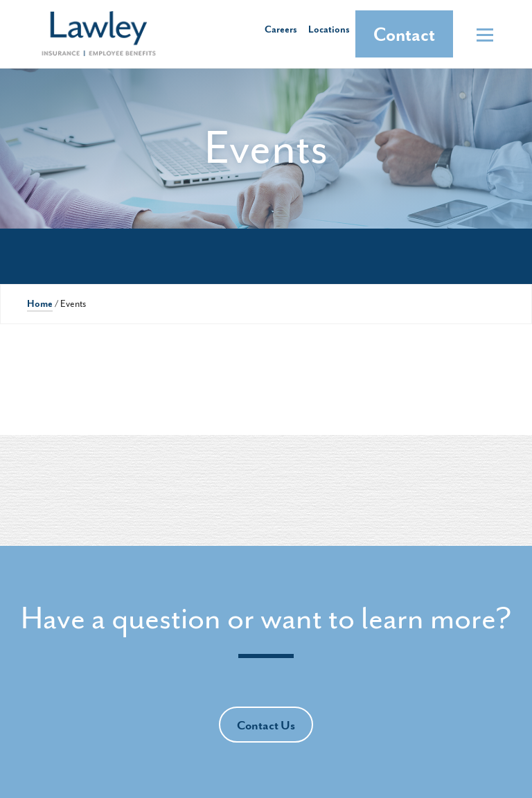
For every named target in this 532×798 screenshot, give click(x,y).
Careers (281, 29)
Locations (329, 29)
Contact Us (266, 726)
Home (40, 304)
